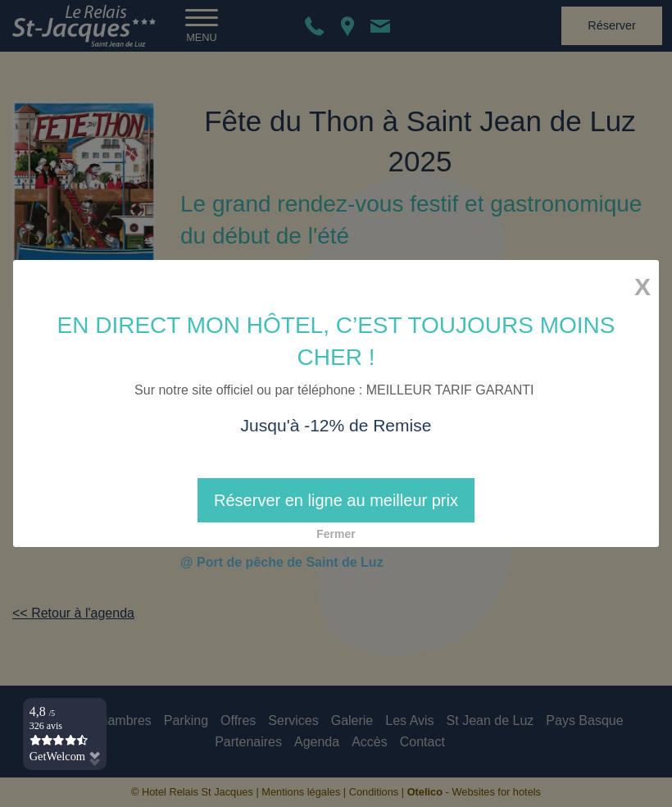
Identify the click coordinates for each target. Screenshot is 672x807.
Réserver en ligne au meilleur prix (336, 500)
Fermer (336, 534)
